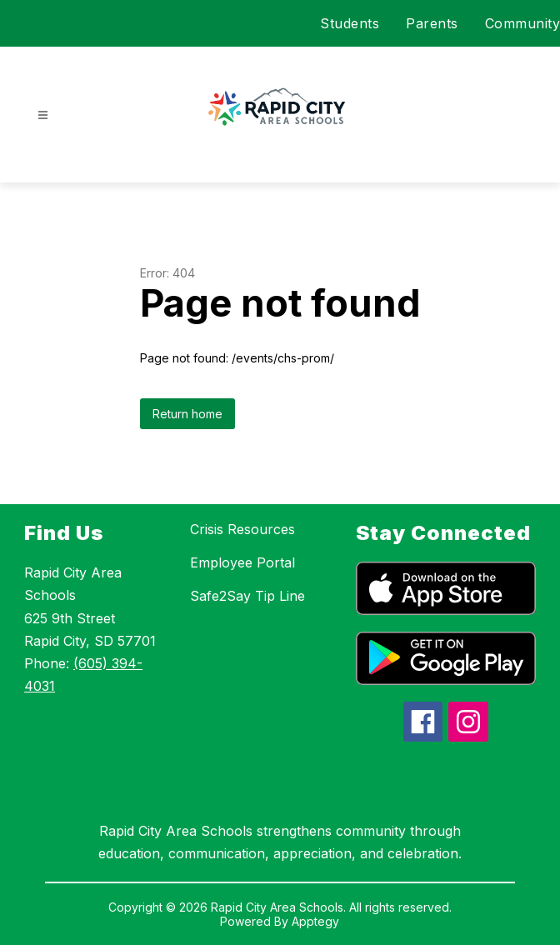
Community (523, 23)
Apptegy (315, 921)
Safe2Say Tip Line (247, 596)
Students (350, 23)
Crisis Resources (242, 529)
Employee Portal (242, 562)
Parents (432, 23)
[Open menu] (43, 115)
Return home (187, 414)
